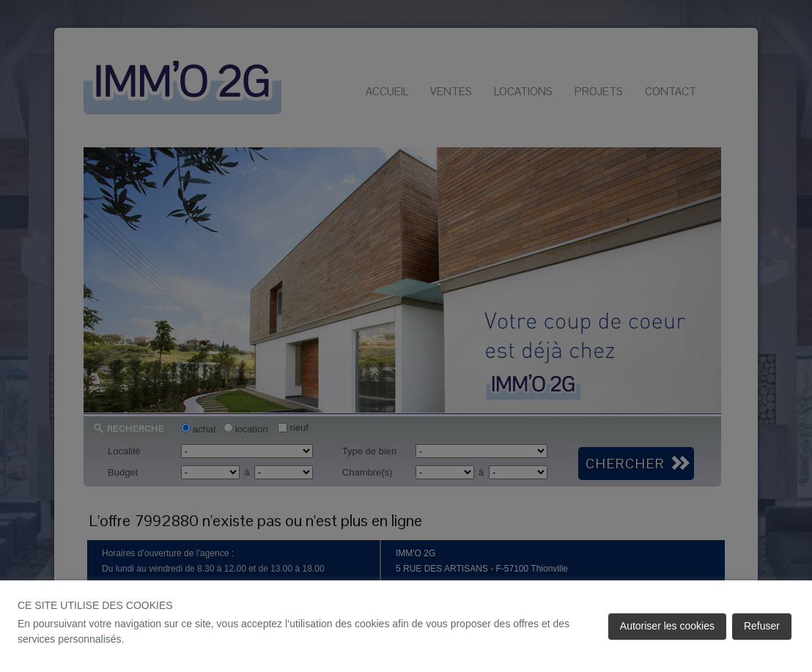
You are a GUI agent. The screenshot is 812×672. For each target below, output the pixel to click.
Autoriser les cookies (667, 626)
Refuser (762, 626)
